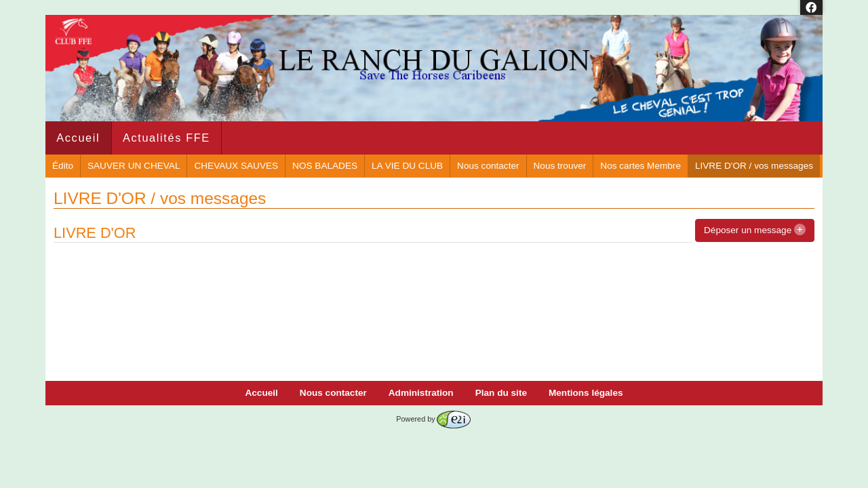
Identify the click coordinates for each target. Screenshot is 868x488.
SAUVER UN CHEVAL (134, 166)
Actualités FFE (166, 138)
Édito (63, 166)
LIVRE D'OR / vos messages (754, 166)
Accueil (78, 138)
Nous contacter (488, 166)
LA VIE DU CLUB (407, 166)
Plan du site (501, 393)
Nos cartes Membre (640, 166)
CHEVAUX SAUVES (236, 166)
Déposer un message (755, 229)
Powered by (433, 419)
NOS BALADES (325, 166)
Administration (421, 393)
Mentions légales (586, 393)
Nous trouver (560, 166)
